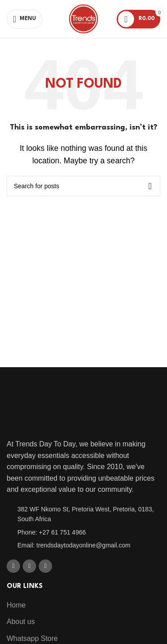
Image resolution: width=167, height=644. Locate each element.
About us (21, 622)
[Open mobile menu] (24, 19)
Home (16, 605)
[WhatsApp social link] (45, 566)
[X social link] (29, 566)
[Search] (83, 186)
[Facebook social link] (13, 566)
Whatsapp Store (32, 638)
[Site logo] (83, 18)
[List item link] (83, 514)
